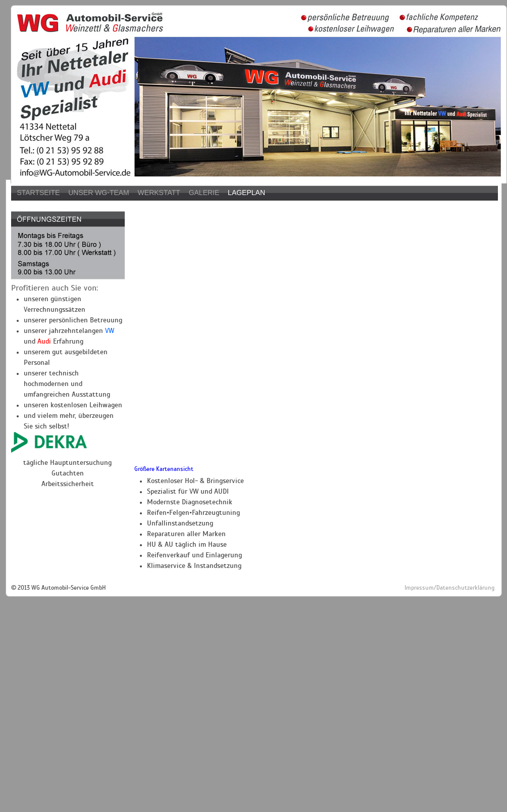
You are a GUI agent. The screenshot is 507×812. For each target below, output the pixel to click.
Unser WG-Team (99, 193)
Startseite (38, 193)
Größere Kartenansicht (164, 469)
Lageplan (246, 193)
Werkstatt (159, 193)
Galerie (204, 193)
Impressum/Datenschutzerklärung (449, 588)
